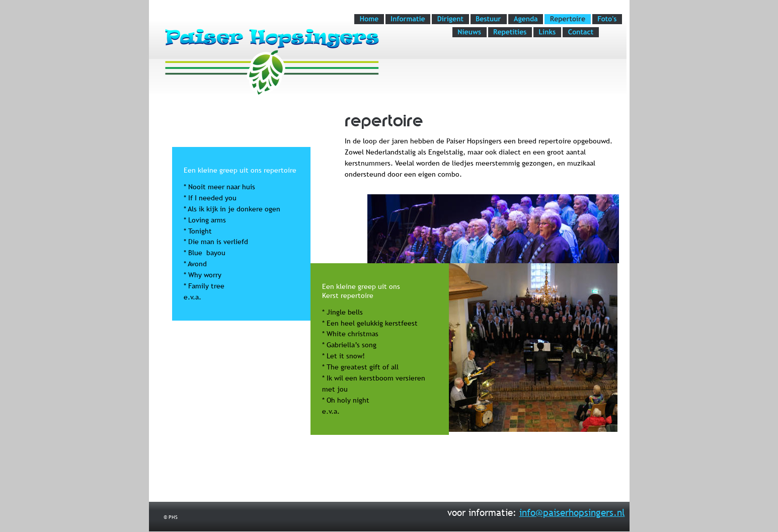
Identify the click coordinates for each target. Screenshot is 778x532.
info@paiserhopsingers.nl (572, 512)
